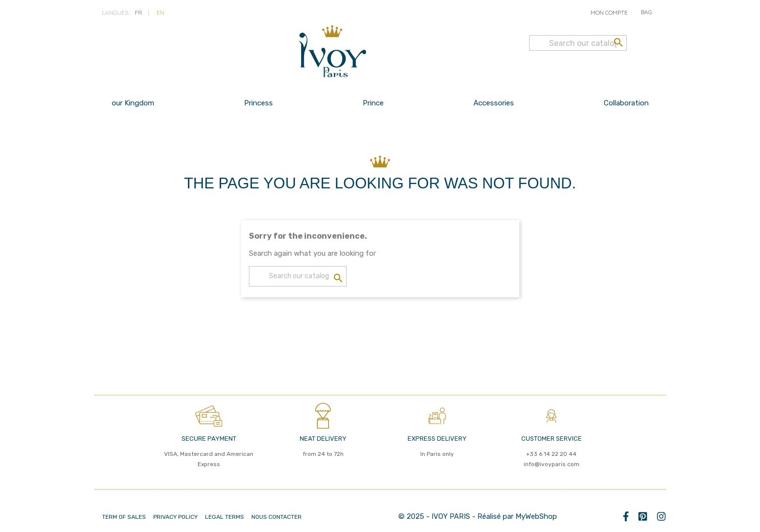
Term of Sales (124, 517)
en (161, 12)
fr (138, 12)
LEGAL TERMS (225, 517)
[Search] (578, 43)
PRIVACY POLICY (175, 517)
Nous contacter (277, 517)
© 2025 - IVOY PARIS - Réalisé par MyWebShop (478, 516)
